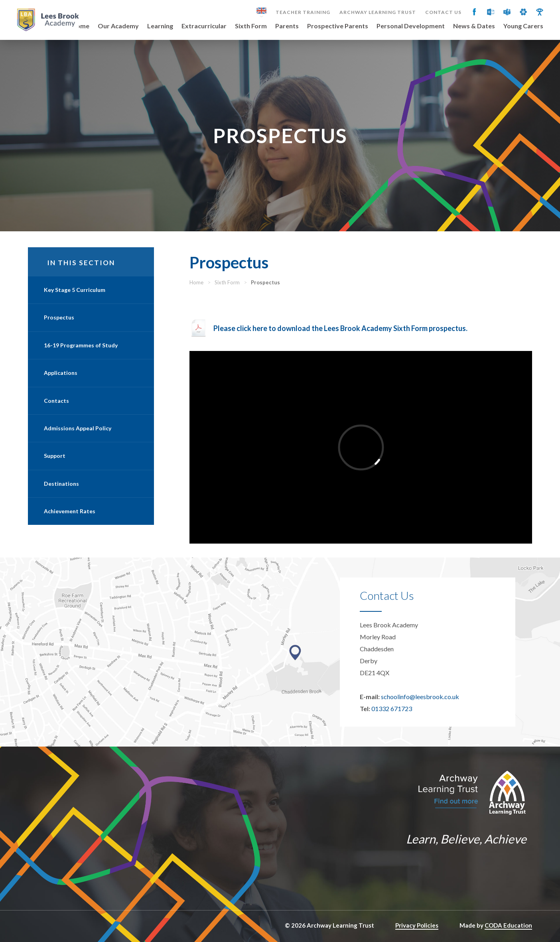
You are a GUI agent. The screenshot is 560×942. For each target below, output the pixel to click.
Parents (287, 26)
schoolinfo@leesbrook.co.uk (420, 697)
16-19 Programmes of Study (81, 345)
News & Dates (474, 26)
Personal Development (411, 26)
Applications (61, 373)
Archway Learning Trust (378, 12)
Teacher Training (303, 12)
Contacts (56, 401)
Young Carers (523, 26)
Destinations (61, 484)
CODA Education (508, 925)
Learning (160, 26)
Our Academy (118, 26)
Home (80, 26)
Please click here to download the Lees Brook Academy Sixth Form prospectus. (341, 328)
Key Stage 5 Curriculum (75, 290)
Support (55, 456)
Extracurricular (204, 26)
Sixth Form (251, 26)
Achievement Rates (70, 511)
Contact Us (443, 12)
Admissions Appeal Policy (78, 428)
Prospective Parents (338, 26)
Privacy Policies (417, 925)
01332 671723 (392, 708)
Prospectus (59, 317)
